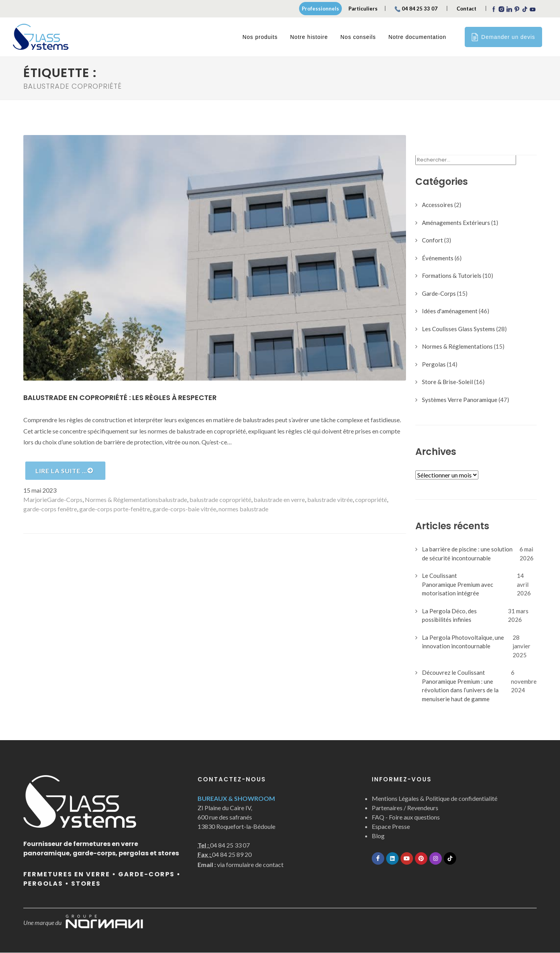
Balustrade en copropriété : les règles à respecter (120, 398)
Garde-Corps (65, 500)
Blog (378, 836)
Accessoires (437, 205)
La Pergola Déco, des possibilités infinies (449, 616)
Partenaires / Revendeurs (405, 808)
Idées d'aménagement (450, 311)
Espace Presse (391, 827)
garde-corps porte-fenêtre (115, 509)
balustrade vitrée (330, 500)
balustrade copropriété (220, 500)
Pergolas (434, 365)
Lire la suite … (64, 471)
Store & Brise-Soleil (447, 382)
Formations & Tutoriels (452, 276)
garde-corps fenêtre (50, 509)
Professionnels (320, 9)
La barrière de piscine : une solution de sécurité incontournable (467, 554)
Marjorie (35, 500)
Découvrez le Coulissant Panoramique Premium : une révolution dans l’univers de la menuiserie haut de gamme (460, 686)
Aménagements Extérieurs (456, 223)
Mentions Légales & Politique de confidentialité (435, 799)
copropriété (371, 500)
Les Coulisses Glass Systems (458, 329)
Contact (466, 9)
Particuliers (363, 9)
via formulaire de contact (241, 865)
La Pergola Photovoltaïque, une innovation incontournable (463, 642)
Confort (432, 240)
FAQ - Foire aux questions (406, 817)
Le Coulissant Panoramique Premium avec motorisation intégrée (458, 585)
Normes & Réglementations (122, 500)
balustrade (173, 500)
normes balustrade (243, 509)
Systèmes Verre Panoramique (460, 400)
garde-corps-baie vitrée (184, 509)
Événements (438, 258)
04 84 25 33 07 (416, 9)
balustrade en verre (279, 500)
